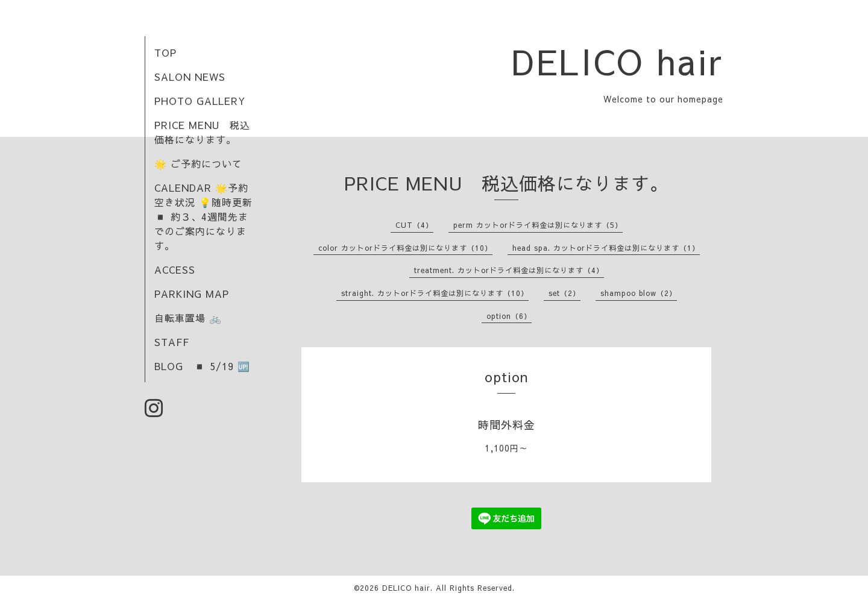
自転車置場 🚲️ (188, 318)
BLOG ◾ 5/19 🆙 (202, 366)
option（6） (509, 316)
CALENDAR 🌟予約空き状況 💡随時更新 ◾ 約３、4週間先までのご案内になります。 (203, 216)
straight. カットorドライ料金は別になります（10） (435, 293)
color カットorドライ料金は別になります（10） (405, 248)
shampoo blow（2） (639, 293)
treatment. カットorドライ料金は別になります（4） (509, 270)
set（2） (565, 293)
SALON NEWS (190, 77)
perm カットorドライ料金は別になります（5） (538, 225)
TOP (165, 52)
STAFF (172, 342)
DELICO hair (618, 61)
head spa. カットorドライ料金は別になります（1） (606, 248)
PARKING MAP (192, 294)
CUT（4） (414, 225)
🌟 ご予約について (198, 163)
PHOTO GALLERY (200, 101)
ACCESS (175, 269)
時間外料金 (507, 425)
